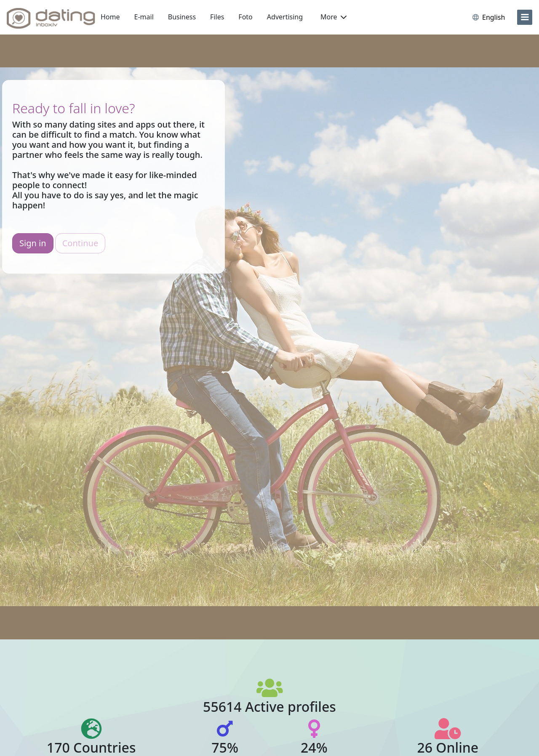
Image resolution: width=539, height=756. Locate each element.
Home (110, 17)
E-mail (144, 17)
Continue (80, 243)
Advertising (285, 17)
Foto (245, 17)
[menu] (525, 17)
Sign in (33, 243)
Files (217, 17)
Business (182, 17)
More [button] (334, 17)
